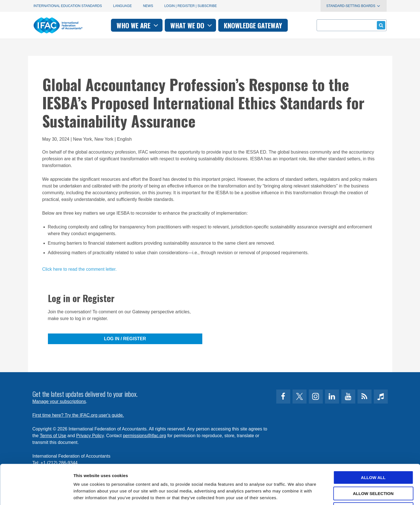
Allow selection (373, 454)
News (148, 6)
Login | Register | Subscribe (191, 6)
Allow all (373, 438)
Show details (294, 494)
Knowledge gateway (253, 25)
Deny (373, 470)
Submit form (380, 25)
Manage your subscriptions (59, 401)
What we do (192, 25)
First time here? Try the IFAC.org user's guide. (78, 415)
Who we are (138, 25)
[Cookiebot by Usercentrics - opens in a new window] (36, 494)
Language (123, 6)
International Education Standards (68, 6)
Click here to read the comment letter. (80, 269)
